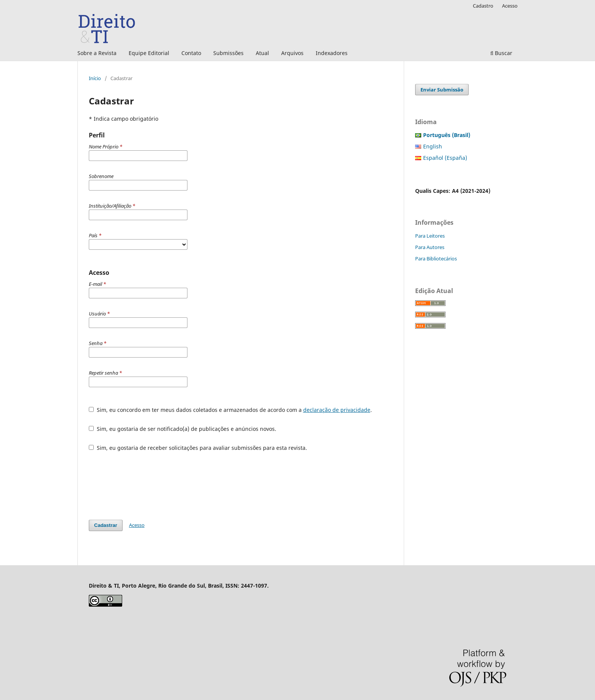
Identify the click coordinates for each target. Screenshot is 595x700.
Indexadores (332, 53)
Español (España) (445, 158)
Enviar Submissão (442, 90)
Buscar (501, 53)
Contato (191, 53)
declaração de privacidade (337, 410)
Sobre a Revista (97, 53)
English (433, 146)
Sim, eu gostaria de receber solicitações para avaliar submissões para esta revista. (198, 448)
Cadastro (483, 6)
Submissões (228, 53)
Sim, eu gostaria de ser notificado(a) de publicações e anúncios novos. (183, 429)
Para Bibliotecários (436, 259)
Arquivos (292, 53)
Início (95, 78)
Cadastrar (106, 525)
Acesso (510, 6)
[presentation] (146, 486)
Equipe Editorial (149, 53)
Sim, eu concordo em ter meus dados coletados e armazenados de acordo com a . (230, 410)
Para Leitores (430, 236)
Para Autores (430, 247)
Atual (262, 53)
